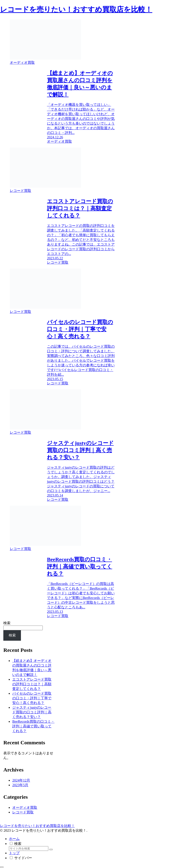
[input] (29, 849)
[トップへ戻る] (2, 867)
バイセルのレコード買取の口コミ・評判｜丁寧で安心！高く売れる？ (32, 698)
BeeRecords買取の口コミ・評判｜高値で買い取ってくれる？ (33, 726)
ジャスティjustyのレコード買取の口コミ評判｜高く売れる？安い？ (32, 712)
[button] (51, 850)
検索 (7, 623)
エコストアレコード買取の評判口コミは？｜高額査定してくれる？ (32, 684)
